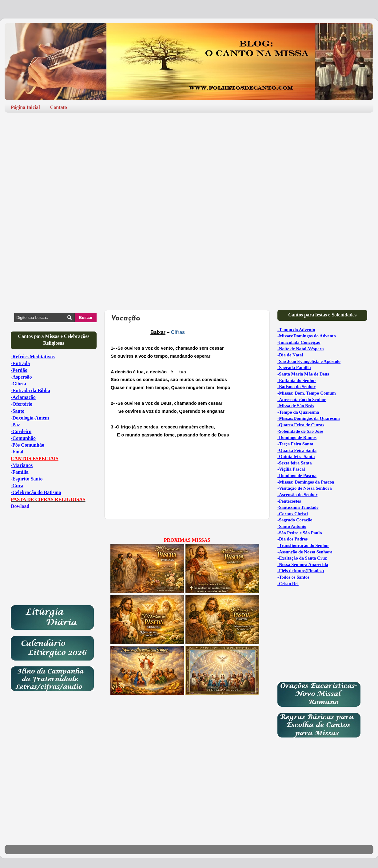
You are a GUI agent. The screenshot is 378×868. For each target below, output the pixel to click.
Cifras (178, 332)
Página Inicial (25, 107)
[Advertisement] (189, 165)
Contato (59, 107)
